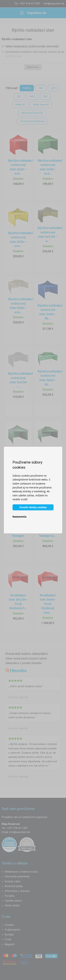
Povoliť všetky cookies (33, 507)
